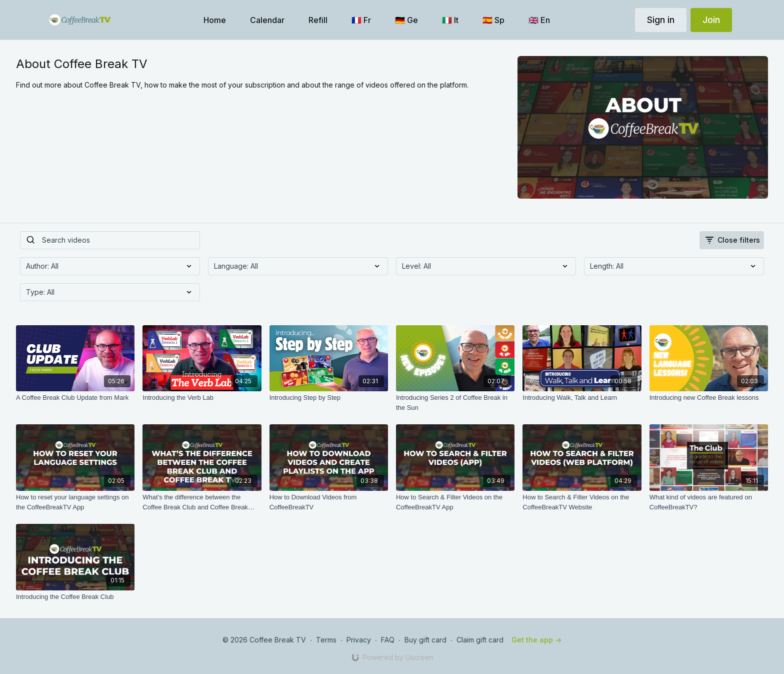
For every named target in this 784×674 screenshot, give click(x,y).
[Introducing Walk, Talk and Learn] (582, 398)
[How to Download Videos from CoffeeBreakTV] (329, 502)
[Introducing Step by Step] (329, 398)
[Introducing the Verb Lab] (202, 398)
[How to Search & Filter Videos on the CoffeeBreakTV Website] (582, 502)
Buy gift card (425, 640)
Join (711, 20)
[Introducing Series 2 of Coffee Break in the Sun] (455, 403)
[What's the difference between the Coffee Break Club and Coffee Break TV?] (202, 502)
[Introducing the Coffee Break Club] (75, 597)
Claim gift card (480, 640)
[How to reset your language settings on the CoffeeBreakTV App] (75, 502)
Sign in (661, 20)
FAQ (388, 640)
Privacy (359, 640)
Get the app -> (536, 640)
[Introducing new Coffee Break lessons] (709, 398)
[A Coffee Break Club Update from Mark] (75, 398)
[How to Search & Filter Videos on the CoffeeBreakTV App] (455, 502)
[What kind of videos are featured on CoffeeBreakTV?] (709, 502)
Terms (326, 640)
